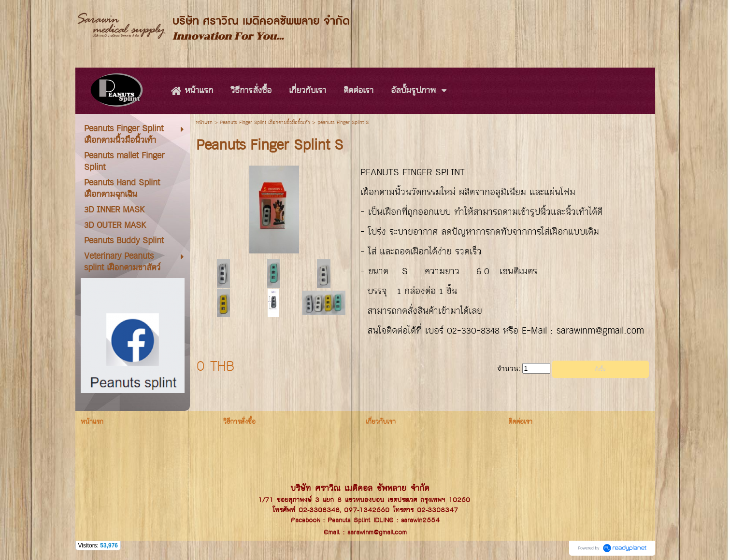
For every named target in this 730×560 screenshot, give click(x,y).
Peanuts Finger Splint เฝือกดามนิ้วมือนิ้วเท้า (265, 123)
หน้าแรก (204, 123)
